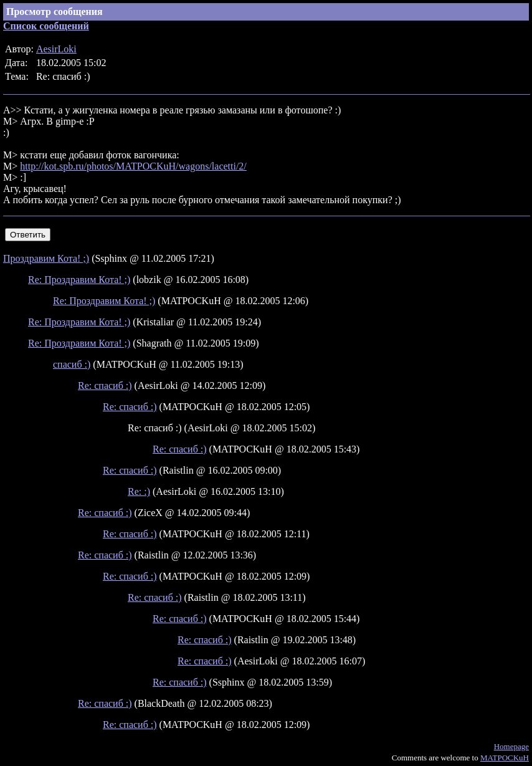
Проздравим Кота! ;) (46, 258)
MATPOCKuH (505, 758)
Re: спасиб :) (105, 385)
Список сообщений (46, 26)
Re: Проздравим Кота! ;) (79, 280)
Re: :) (139, 491)
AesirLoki (56, 49)
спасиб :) (72, 364)
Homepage (511, 746)
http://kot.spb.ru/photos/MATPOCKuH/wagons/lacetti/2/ (133, 166)
